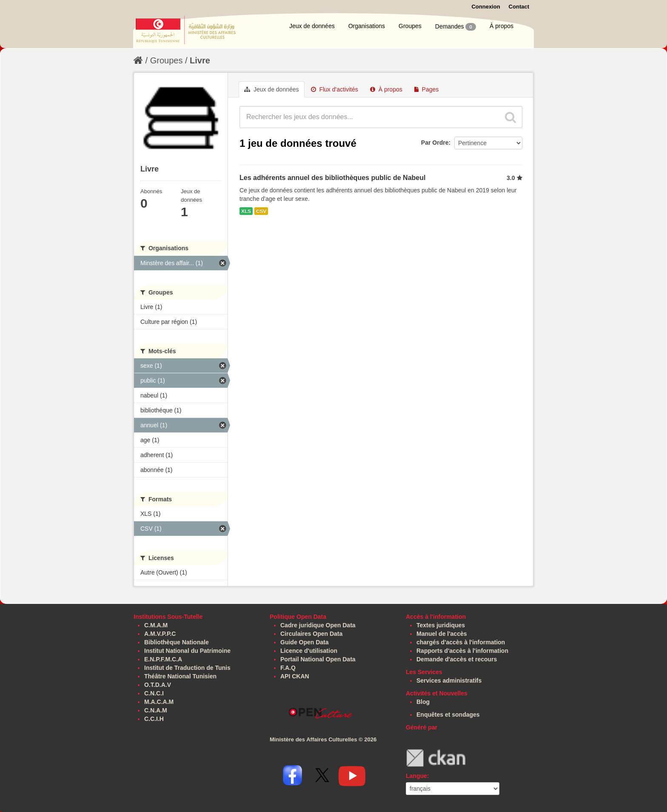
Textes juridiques (441, 625)
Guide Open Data (305, 642)
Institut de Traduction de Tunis (187, 668)
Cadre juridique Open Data (318, 625)
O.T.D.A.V (158, 685)
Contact (519, 7)
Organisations (367, 26)
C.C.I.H (154, 719)
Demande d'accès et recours (457, 659)
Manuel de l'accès (442, 634)
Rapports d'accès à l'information (462, 651)
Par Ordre (435, 143)
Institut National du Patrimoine (187, 651)
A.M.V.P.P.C (160, 634)
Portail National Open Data (318, 659)
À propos (502, 26)
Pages (427, 89)
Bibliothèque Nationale (177, 642)
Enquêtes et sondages (448, 715)
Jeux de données (312, 26)
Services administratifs (449, 680)
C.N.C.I (154, 693)
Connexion (486, 7)
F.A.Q (288, 668)
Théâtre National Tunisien (180, 676)
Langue (416, 776)
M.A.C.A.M (159, 702)
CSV (261, 211)
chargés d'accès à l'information (461, 642)
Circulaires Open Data (311, 634)
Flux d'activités (335, 89)
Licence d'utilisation (309, 651)
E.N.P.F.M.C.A (163, 659)
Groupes (410, 26)
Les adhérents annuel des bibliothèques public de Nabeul (332, 178)
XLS (246, 211)
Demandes (456, 27)
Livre (200, 60)
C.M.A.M (156, 625)
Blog (423, 702)
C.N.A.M (156, 710)
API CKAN (295, 676)
